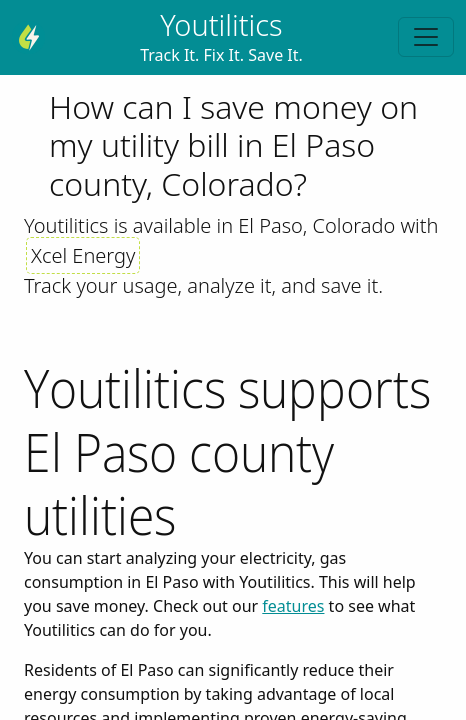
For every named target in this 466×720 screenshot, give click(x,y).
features (293, 606)
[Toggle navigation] (426, 37)
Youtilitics (221, 24)
